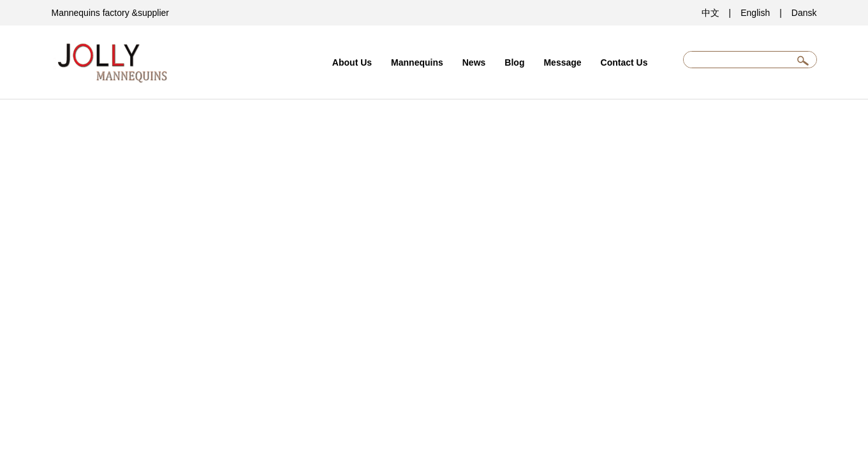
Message (562, 62)
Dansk (804, 13)
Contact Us (624, 62)
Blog (514, 62)
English (755, 13)
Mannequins (417, 62)
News (474, 62)
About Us (352, 62)
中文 (710, 13)
